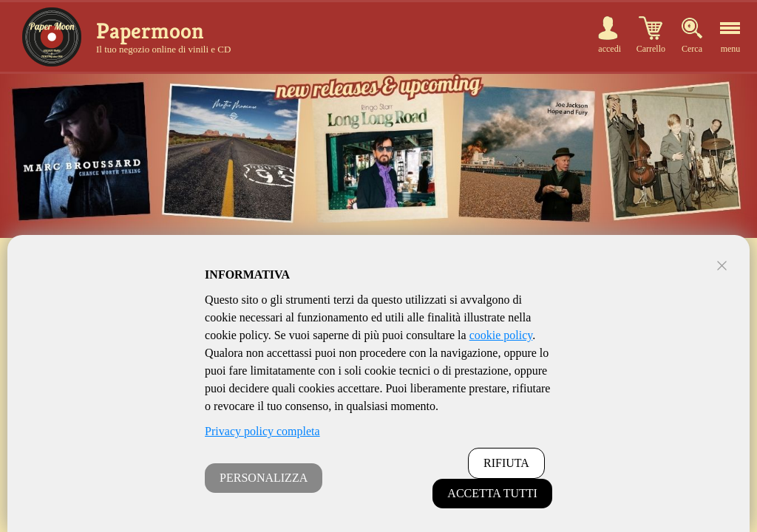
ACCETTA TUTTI (492, 493)
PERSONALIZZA (264, 478)
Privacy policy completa (262, 431)
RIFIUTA (506, 463)
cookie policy (501, 335)
